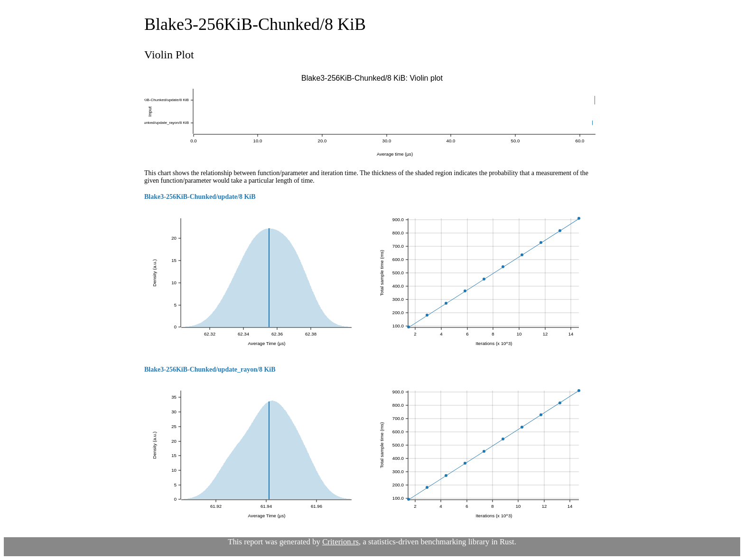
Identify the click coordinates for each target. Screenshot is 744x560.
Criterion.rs (340, 542)
